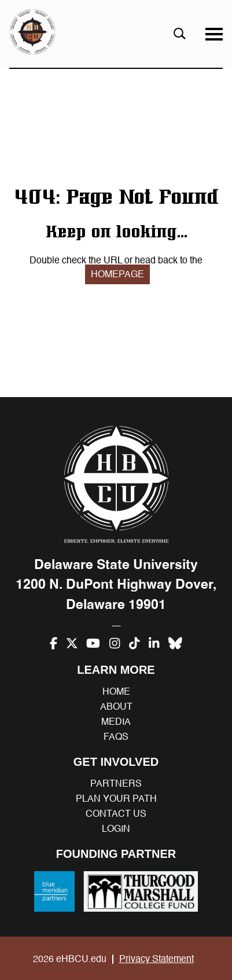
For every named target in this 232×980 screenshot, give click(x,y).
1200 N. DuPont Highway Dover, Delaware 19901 (116, 594)
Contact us (116, 814)
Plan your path (116, 799)
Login (116, 829)
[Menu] (214, 34)
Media (116, 722)
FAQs (116, 737)
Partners (116, 784)
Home (116, 692)
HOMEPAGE (117, 274)
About (116, 707)
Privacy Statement (156, 959)
